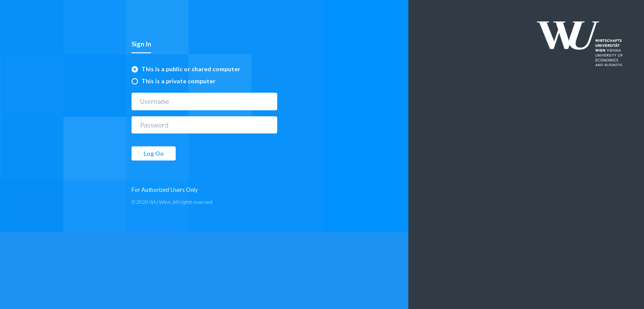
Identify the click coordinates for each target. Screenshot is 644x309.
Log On (154, 153)
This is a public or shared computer (191, 69)
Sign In (141, 44)
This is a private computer (178, 81)
